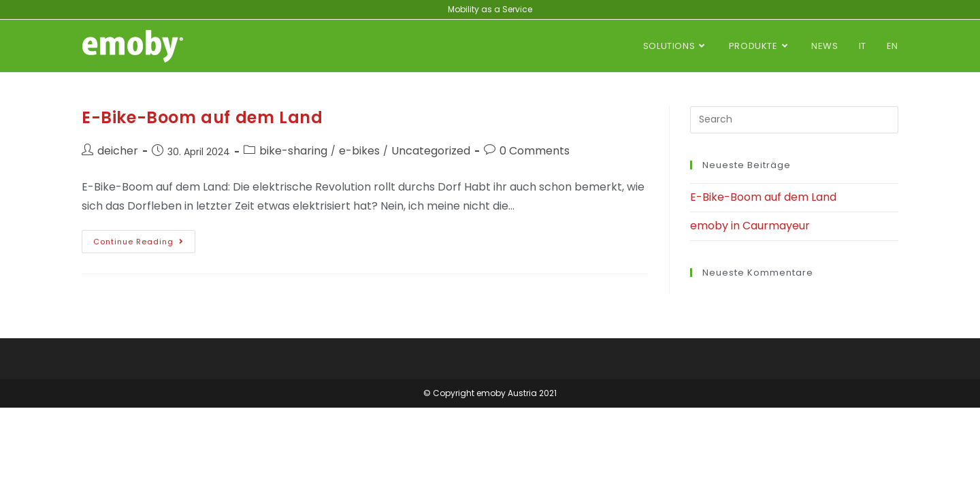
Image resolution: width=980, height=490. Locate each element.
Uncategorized (431, 151)
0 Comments (535, 151)
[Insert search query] (794, 120)
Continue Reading (144, 239)
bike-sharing (293, 151)
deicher (118, 151)
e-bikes (359, 151)
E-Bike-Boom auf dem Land (202, 117)
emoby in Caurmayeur (750, 226)
